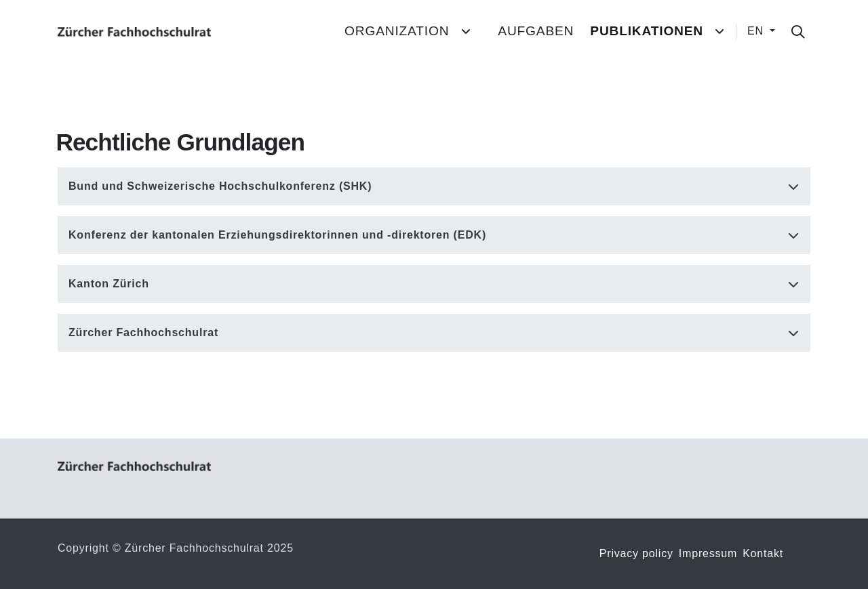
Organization (397, 31)
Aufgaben (536, 31)
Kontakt (763, 553)
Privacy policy (636, 553)
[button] (434, 186)
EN (757, 31)
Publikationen (647, 31)
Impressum (708, 553)
